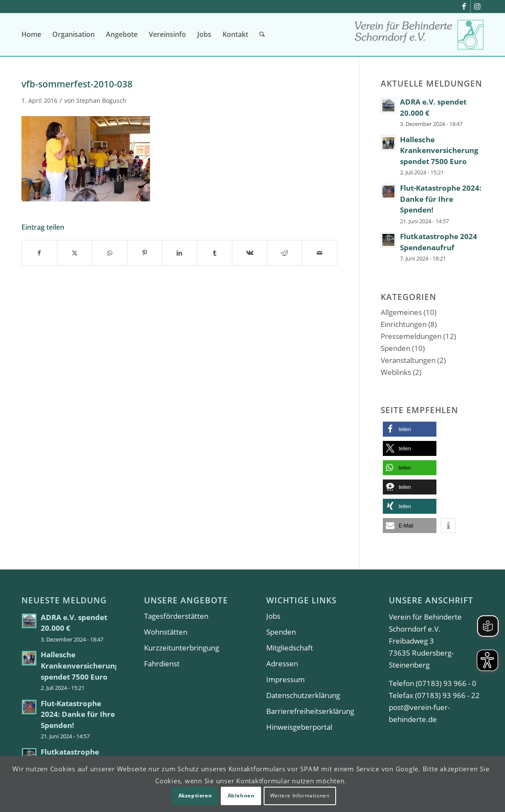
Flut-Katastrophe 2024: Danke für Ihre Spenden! (441, 199)
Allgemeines (401, 312)
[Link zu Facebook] (464, 6)
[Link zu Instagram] (477, 6)
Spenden (395, 348)
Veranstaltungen (408, 360)
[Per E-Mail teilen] (320, 253)
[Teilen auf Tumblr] (215, 253)
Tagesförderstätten (176, 616)
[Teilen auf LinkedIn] (180, 253)
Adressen (282, 664)
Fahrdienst (162, 664)
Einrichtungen (404, 324)
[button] (410, 429)
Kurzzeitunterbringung (182, 648)
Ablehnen (241, 796)
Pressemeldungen (411, 336)
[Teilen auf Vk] (250, 253)
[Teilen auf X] (75, 253)
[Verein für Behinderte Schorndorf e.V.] (419, 37)
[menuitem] (31, 34)
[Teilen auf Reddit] (285, 253)
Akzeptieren (195, 796)
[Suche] (262, 34)
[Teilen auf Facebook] (39, 253)
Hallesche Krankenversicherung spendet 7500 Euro (439, 150)
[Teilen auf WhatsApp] (110, 253)
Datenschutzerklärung (303, 695)
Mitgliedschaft (290, 648)
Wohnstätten (166, 632)
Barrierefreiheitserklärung (310, 711)
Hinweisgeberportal (299, 727)
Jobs (273, 616)
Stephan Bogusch (101, 100)
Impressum (286, 679)
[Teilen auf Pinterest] (145, 253)
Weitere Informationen (300, 796)
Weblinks (396, 372)
